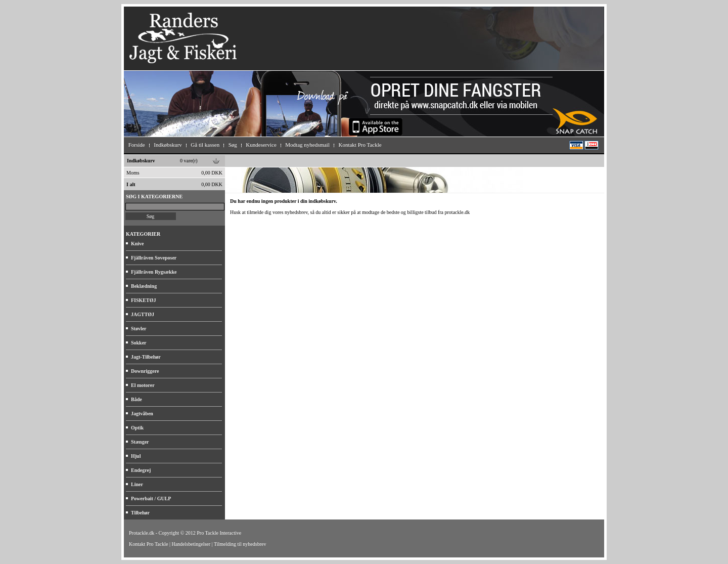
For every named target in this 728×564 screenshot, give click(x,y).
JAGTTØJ (143, 314)
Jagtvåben (142, 414)
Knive (138, 244)
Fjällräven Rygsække (154, 272)
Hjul (136, 456)
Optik (137, 428)
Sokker (139, 343)
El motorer (143, 385)
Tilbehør (140, 513)
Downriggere (145, 371)
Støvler (139, 329)
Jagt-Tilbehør (146, 357)
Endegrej (141, 470)
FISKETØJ (143, 300)
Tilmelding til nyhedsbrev (240, 544)
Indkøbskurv (141, 161)
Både (136, 399)
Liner (137, 484)
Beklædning (144, 286)
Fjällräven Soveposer (154, 258)
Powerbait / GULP (151, 498)
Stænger (140, 442)
